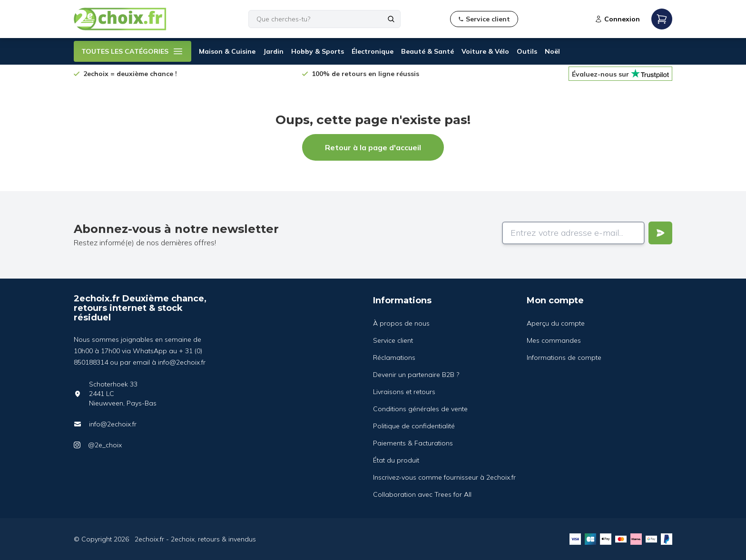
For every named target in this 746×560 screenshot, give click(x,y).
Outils (527, 51)
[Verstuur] (660, 233)
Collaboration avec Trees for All (422, 494)
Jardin (273, 51)
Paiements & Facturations (413, 443)
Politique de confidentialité (414, 426)
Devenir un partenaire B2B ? (416, 375)
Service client (393, 340)
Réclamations (394, 357)
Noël (552, 51)
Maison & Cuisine (227, 51)
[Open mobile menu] (662, 19)
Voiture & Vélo (485, 51)
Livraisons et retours (404, 392)
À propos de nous (401, 323)
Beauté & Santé (427, 51)
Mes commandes (554, 340)
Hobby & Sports (318, 51)
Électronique (373, 51)
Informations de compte (564, 357)
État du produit (396, 460)
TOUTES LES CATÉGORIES (133, 51)
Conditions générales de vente (420, 409)
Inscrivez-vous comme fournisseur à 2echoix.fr (444, 477)
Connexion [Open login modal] (617, 19)
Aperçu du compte (556, 323)
